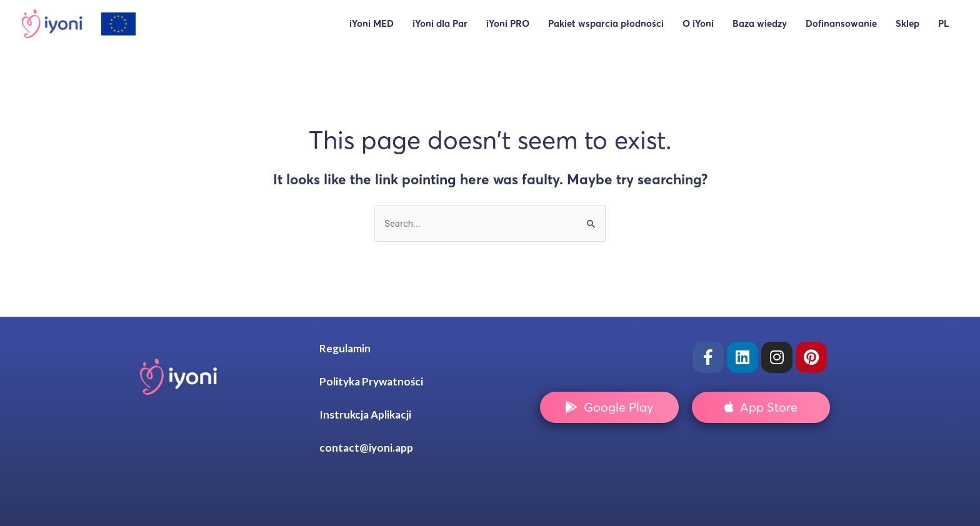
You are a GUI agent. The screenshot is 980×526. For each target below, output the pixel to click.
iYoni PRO (508, 23)
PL (943, 23)
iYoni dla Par (440, 23)
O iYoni (698, 23)
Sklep (907, 23)
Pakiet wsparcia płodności (606, 23)
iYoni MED (372, 23)
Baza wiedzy (760, 23)
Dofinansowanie (841, 23)
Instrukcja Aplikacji (365, 414)
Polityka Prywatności (371, 381)
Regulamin (345, 348)
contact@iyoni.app (366, 448)
